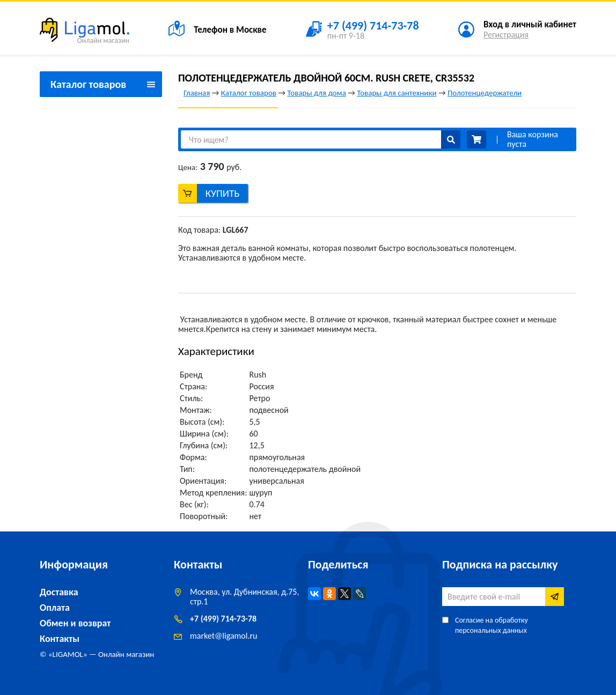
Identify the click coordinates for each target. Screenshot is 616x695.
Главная (197, 93)
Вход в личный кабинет (530, 24)
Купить (223, 193)
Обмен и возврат (75, 623)
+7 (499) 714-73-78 (223, 619)
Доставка (59, 592)
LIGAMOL (68, 654)
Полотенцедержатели (485, 93)
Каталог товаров (249, 93)
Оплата (55, 608)
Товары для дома (316, 93)
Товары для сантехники (397, 93)
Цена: (188, 167)
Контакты (60, 639)
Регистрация (506, 35)
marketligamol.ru (223, 636)
